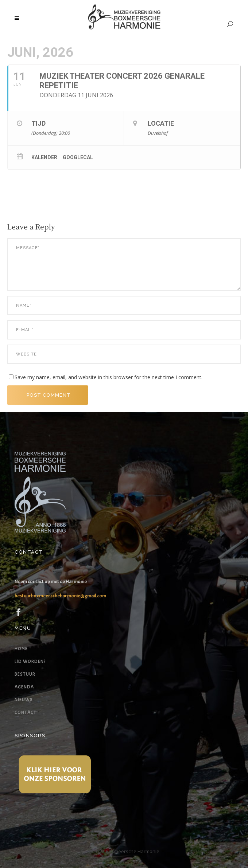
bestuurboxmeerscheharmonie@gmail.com (60, 596)
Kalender (44, 157)
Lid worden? (30, 661)
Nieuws (24, 700)
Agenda (24, 687)
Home (21, 649)
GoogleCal (78, 157)
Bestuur (25, 674)
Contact (26, 712)
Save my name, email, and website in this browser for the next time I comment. (108, 377)
